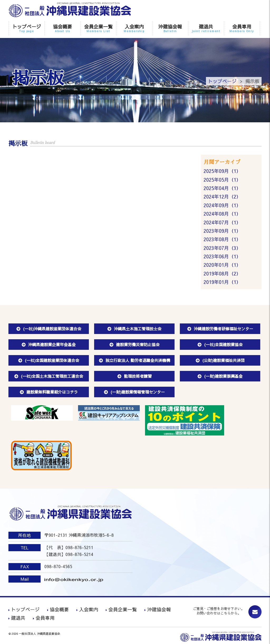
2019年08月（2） (222, 273)
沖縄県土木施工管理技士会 (138, 329)
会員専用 (242, 28)
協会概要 (62, 28)
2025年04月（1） (222, 188)
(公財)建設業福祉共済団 (223, 360)
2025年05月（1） (222, 180)
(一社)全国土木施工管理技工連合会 (52, 376)
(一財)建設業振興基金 (223, 376)
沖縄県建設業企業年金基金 (52, 344)
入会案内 (134, 28)
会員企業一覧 (98, 28)
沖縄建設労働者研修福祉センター (223, 329)
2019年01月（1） (222, 282)
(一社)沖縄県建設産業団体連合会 (52, 329)
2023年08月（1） (222, 239)
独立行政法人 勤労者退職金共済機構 (138, 360)
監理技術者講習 (138, 376)
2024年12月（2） (222, 197)
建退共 (206, 28)
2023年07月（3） (222, 248)
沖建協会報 (170, 28)
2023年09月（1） (222, 231)
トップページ (26, 28)
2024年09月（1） (222, 205)
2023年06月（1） (222, 256)
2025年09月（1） (222, 171)
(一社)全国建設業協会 (223, 344)
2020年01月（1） (222, 265)
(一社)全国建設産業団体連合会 (52, 360)
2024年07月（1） (222, 222)
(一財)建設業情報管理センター (138, 392)
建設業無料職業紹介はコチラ (52, 392)
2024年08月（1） (222, 214)
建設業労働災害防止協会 (138, 344)
